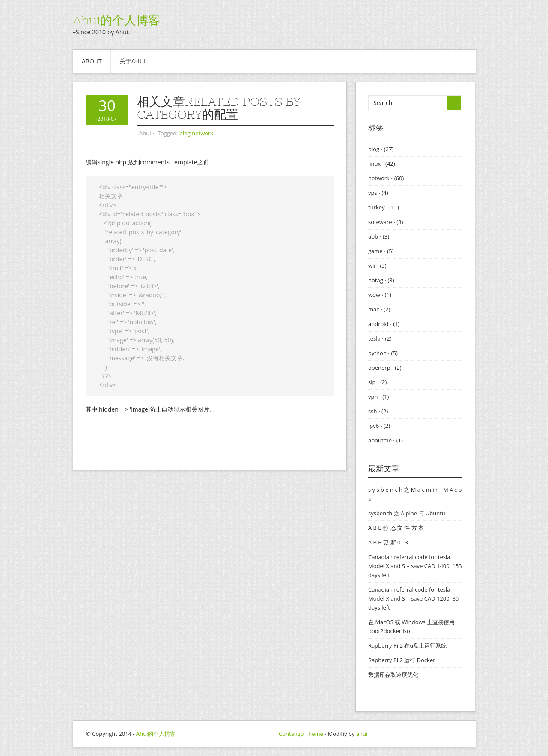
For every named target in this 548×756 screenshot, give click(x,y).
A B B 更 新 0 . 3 (388, 542)
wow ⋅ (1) (380, 295)
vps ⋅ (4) (378, 193)
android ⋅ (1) (384, 324)
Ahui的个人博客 (116, 20)
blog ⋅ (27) (381, 149)
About (92, 61)
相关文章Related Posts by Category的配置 (219, 108)
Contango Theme (301, 734)
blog (185, 133)
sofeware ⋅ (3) (386, 222)
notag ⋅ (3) (381, 280)
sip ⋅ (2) (377, 382)
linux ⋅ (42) (382, 164)
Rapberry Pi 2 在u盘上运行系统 (407, 645)
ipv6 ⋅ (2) (379, 426)
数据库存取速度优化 (393, 675)
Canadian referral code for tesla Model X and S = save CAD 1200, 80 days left (413, 598)
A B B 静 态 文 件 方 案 (396, 528)
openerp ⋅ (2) (385, 368)
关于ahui (133, 61)
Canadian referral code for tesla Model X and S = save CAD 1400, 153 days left (415, 566)
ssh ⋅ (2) (378, 411)
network (203, 133)
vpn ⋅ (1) (378, 397)
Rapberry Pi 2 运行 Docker (402, 660)
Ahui (145, 133)
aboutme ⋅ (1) (386, 440)
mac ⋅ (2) (379, 309)
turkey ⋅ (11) (384, 207)
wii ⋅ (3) (377, 266)
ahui (362, 734)
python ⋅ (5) (383, 353)
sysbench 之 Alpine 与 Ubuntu (407, 513)
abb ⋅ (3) (379, 236)
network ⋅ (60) (386, 178)
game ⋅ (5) (381, 251)
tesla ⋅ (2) (380, 338)
